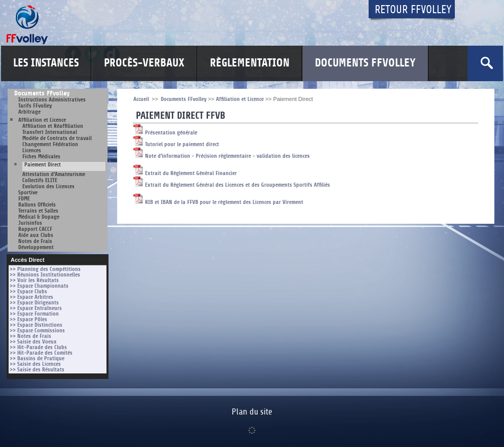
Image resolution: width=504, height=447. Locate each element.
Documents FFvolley (365, 63)
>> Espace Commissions (37, 331)
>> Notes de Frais (30, 336)
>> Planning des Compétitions (45, 269)
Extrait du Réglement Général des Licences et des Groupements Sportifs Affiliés (232, 185)
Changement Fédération (50, 144)
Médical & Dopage (39, 217)
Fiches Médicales (41, 157)
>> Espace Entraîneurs (36, 308)
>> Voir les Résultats (34, 280)
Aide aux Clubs (36, 235)
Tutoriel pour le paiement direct (176, 144)
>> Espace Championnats (39, 286)
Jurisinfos (30, 223)
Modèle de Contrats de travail (57, 138)
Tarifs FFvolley (35, 106)
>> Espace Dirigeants (34, 303)
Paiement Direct (43, 165)
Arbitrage (29, 112)
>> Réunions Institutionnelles (45, 275)
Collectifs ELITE (40, 180)
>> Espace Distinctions (36, 325)
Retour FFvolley (413, 10)
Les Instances (46, 63)
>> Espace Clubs (28, 291)
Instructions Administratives (52, 100)
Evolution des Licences (48, 186)
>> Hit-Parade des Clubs (38, 347)
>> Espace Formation (34, 314)
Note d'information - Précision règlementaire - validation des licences (222, 156)
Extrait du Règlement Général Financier (185, 173)
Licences (32, 150)
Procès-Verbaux (144, 63)
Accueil (141, 99)
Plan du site (252, 412)
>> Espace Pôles (28, 319)
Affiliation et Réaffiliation (53, 126)
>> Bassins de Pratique (37, 358)
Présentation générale (165, 133)
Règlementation (250, 63)
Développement (36, 247)
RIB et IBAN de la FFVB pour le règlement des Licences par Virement (218, 202)
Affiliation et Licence (42, 120)
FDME (24, 199)
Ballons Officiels (37, 205)
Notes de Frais (35, 241)
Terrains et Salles (38, 211)
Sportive (28, 193)
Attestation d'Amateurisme (54, 174)
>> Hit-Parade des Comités (41, 353)
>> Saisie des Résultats (37, 370)
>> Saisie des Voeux (33, 342)
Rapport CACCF (35, 229)
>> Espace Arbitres (31, 297)
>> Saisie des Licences (35, 364)
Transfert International (50, 132)
